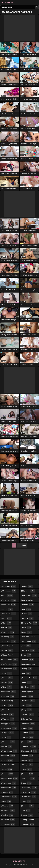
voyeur (28, 774)
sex (27, 705)
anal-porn (10, 600)
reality (28, 696)
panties (28, 660)
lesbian (9, 820)
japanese (10, 797)
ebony (8, 678)
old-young (29, 641)
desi (7, 673)
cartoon (9, 632)
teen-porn (29, 746)
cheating (9, 641)
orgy (27, 655)
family (8, 714)
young (28, 815)
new (27, 628)
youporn (28, 824)
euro (7, 687)
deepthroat (10, 660)
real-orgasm (28, 692)
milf (27, 609)
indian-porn (10, 778)
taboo (28, 728)
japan (8, 792)
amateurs (9, 591)
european (9, 692)
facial (8, 705)
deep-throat (8, 655)
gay (7, 737)
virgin (27, 769)
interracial (10, 788)
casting (8, 637)
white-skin (29, 797)
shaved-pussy (28, 720)
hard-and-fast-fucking (9, 765)
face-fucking (8, 701)
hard (8, 760)
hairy (7, 746)
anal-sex (9, 605)
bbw (7, 623)
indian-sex (10, 783)
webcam (28, 778)
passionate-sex (28, 665)
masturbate (29, 596)
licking (28, 586)
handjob (9, 756)
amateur (10, 586)
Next (24, 545)
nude (27, 632)
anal (8, 596)
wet (27, 783)
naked (27, 614)
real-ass (29, 687)
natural (28, 618)
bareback (9, 614)
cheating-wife (9, 646)
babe (8, 609)
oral (27, 646)
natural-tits (30, 623)
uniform (28, 756)
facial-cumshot (9, 710)
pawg (27, 669)
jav (7, 801)
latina (8, 815)
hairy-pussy (10, 751)
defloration (10, 664)
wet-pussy (30, 788)
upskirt (28, 760)
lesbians (9, 824)
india (8, 769)
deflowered (10, 669)
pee (27, 673)
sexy (27, 710)
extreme (9, 696)
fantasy (9, 719)
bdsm (8, 628)
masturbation (28, 601)
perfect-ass (30, 678)
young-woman (28, 820)
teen (28, 742)
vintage (28, 765)
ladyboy (9, 811)
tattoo (28, 733)
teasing (28, 737)
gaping (8, 733)
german (9, 742)
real (27, 682)
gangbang (10, 728)
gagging (9, 724)
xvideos (28, 806)
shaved (28, 714)
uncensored (30, 751)
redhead (29, 701)
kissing (8, 806)
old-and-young (28, 637)
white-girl (29, 792)
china (8, 650)
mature (28, 605)
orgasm (28, 650)
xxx (26, 811)
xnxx (27, 801)
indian (8, 774)
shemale (29, 724)
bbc (7, 618)
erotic (8, 682)
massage (29, 591)
